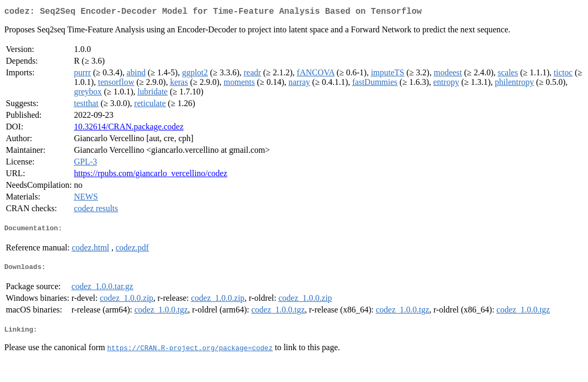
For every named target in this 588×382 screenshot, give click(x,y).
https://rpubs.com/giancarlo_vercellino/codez (150, 175)
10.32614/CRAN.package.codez (129, 129)
